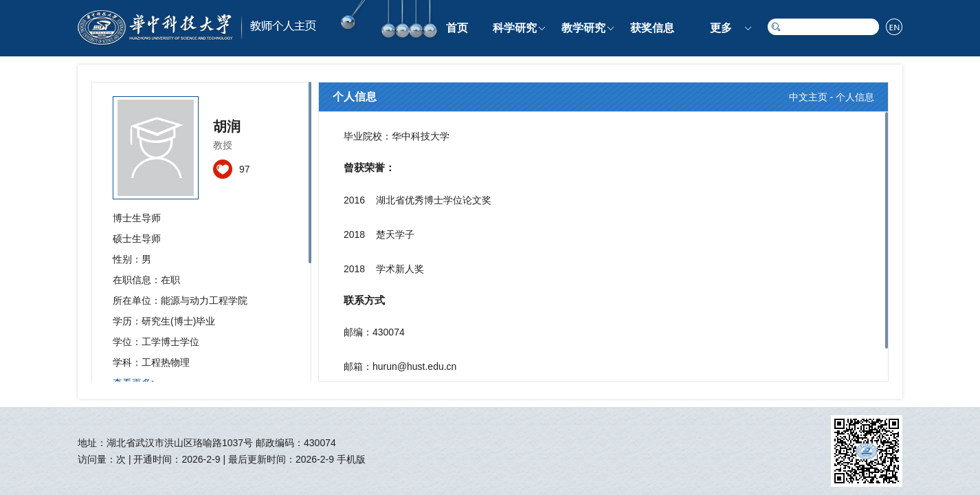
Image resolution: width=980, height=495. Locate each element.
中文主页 (808, 97)
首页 (457, 28)
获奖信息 (652, 28)
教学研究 (583, 28)
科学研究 (515, 28)
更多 (721, 28)
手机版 (351, 459)
